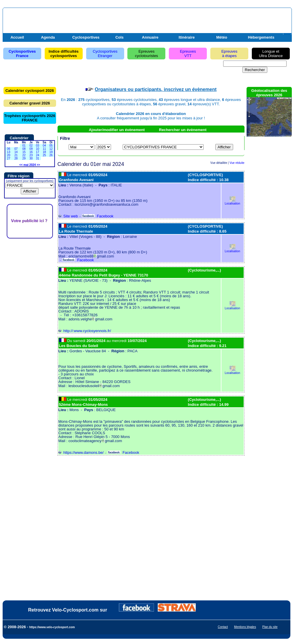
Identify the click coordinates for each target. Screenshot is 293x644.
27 (9, 158)
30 (31, 158)
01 (24, 146)
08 (24, 149)
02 (31, 146)
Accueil (17, 37)
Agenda (48, 37)
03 (38, 146)
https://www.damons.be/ (81, 452)
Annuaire (150, 37)
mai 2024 (30, 165)
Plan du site (270, 627)
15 (24, 152)
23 (31, 155)
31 (38, 158)
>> (38, 165)
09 (31, 149)
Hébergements (261, 37)
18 (44, 152)
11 (44, 149)
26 (51, 155)
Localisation (232, 202)
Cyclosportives (86, 37)
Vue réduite (237, 163)
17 (38, 152)
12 (51, 149)
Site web (68, 216)
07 (16, 149)
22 (24, 155)
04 (44, 146)
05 (51, 146)
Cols (119, 37)
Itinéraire (187, 37)
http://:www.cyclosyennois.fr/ (85, 331)
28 (16, 158)
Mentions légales (245, 627)
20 (9, 155)
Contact (223, 627)
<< (21, 165)
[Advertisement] (222, 24)
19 (51, 152)
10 (38, 149)
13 (9, 152)
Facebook (98, 216)
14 (16, 152)
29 (24, 158)
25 (44, 155)
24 (38, 155)
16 (31, 152)
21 (16, 155)
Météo (222, 37)
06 (9, 149)
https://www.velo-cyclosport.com (52, 627)
